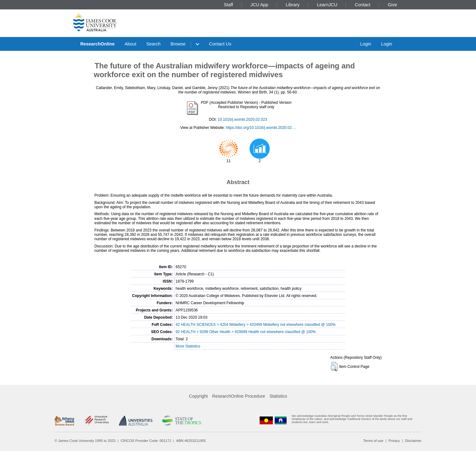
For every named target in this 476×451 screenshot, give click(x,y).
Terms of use (373, 441)
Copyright (198, 396)
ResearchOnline (98, 44)
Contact (362, 5)
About (130, 44)
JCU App (259, 5)
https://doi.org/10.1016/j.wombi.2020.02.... (261, 128)
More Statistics (188, 346)
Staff (228, 5)
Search (153, 44)
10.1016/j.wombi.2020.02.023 (242, 119)
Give (393, 5)
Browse (178, 44)
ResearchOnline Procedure (239, 396)
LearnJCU (327, 5)
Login (365, 44)
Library (293, 5)
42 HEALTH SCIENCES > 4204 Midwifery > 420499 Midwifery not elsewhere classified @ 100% (256, 325)
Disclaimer (413, 441)
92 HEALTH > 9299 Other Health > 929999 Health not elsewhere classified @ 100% (246, 332)
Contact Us (220, 44)
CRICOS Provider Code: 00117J (146, 441)
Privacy (394, 441)
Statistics (278, 396)
